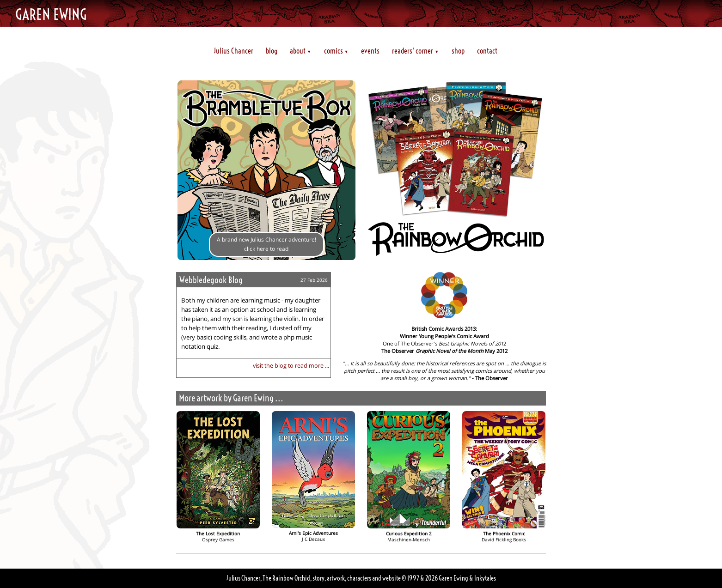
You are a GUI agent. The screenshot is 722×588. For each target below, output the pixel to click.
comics (336, 51)
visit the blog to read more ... (291, 365)
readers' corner (415, 51)
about (300, 51)
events (370, 51)
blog (272, 51)
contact (487, 51)
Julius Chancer (234, 51)
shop (458, 51)
